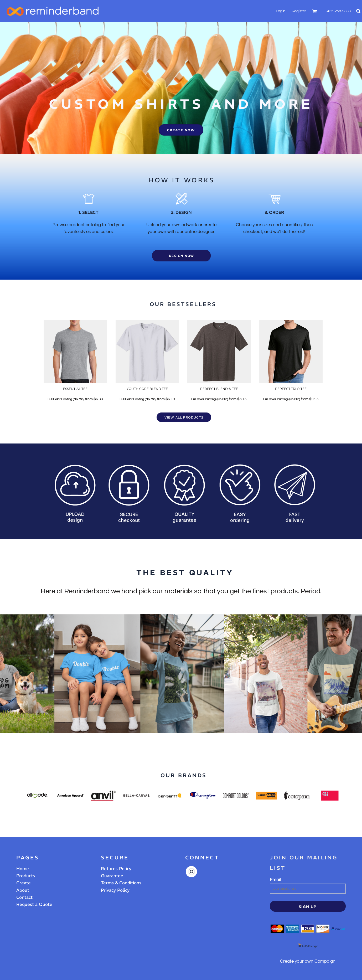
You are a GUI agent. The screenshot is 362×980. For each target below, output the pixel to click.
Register (299, 11)
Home (23, 869)
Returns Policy (116, 869)
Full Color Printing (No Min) (66, 399)
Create (24, 883)
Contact (24, 897)
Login (281, 11)
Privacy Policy (115, 890)
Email (275, 880)
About (23, 890)
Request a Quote (34, 904)
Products (26, 876)
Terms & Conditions (121, 883)
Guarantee (112, 876)
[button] (315, 11)
